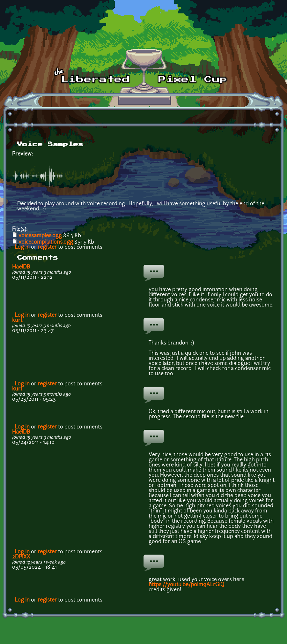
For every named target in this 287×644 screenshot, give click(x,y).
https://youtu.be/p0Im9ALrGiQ (186, 585)
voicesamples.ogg (40, 236)
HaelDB (21, 267)
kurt (17, 321)
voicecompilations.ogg (46, 242)
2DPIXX (21, 557)
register (47, 247)
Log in (22, 247)
